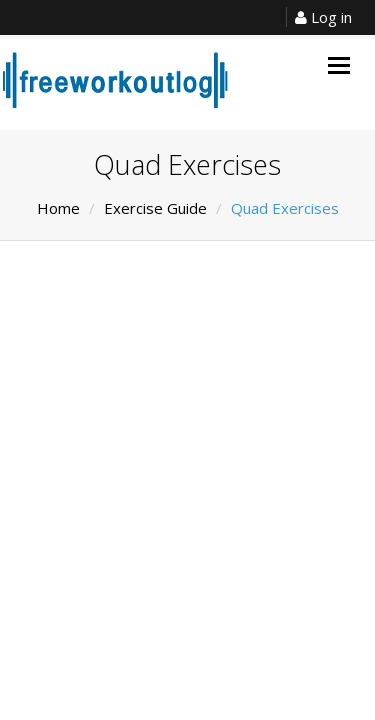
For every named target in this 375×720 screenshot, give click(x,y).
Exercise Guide (155, 208)
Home (58, 208)
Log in (323, 17)
